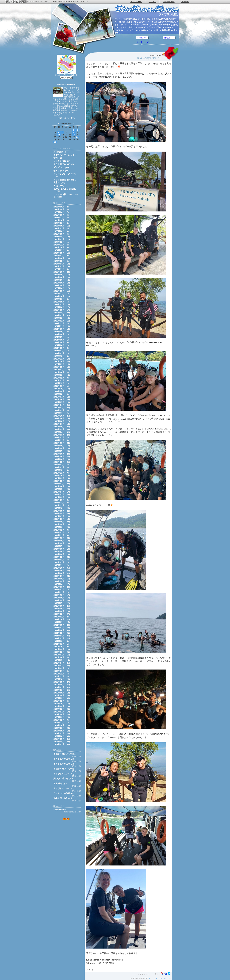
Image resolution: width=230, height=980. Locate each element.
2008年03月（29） (62, 717)
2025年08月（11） (62, 226)
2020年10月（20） (62, 362)
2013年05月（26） (62, 581)
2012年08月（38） (62, 600)
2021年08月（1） (62, 334)
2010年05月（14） (62, 660)
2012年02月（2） (62, 617)
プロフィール (66, 78)
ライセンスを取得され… (65, 793)
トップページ (136, 2)
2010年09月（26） (62, 649)
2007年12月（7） (62, 723)
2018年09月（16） (62, 419)
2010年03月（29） (62, 666)
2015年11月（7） (62, 505)
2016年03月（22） (62, 495)
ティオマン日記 (147, 10)
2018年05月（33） (62, 429)
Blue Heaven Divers (66, 84)
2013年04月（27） (62, 584)
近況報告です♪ (60, 783)
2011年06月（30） (62, 630)
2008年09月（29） (62, 706)
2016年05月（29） (62, 489)
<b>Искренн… (61, 810)
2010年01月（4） (62, 671)
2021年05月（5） (62, 343)
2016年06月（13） (62, 486)
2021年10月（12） (62, 329)
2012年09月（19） (62, 598)
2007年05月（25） (62, 739)
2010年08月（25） (62, 652)
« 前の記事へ (142, 38)
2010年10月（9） (62, 647)
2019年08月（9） (62, 394)
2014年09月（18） (62, 541)
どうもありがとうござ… (65, 759)
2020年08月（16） (62, 367)
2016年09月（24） (62, 478)
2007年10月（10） (62, 725)
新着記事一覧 (169, 2)
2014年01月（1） (62, 562)
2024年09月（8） (62, 250)
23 (77, 137)
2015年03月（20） (62, 527)
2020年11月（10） (62, 359)
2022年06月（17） (62, 307)
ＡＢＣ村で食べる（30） (65, 164)
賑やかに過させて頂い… (65, 779)
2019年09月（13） (62, 391)
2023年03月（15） (62, 291)
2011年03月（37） (62, 638)
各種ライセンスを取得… (65, 754)
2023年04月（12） (62, 288)
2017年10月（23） (62, 443)
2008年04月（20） (62, 714)
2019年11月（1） (62, 386)
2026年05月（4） (62, 209)
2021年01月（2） (62, 353)
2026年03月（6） (62, 215)
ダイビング (142, 42)
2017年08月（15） (62, 448)
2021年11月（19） (62, 326)
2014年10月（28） (62, 538)
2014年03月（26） (62, 557)
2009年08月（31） (62, 685)
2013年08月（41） (62, 573)
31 (55, 142)
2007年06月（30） (62, 736)
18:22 (150, 978)
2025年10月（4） (62, 220)
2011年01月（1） (62, 644)
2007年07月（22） (62, 733)
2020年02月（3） (62, 378)
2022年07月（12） (62, 304)
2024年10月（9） (62, 247)
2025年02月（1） (62, 242)
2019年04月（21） (62, 405)
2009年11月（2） (62, 676)
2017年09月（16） (62, 446)
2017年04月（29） (62, 459)
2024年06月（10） (62, 258)
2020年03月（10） (62, 375)
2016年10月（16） (62, 476)
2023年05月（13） (62, 285)
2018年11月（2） (62, 413)
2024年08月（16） (62, 253)
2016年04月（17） (62, 492)
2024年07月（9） (62, 256)
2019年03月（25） (62, 408)
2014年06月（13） (62, 549)
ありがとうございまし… (65, 774)
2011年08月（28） (62, 625)
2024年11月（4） (62, 245)
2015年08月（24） (62, 514)
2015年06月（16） (62, 519)
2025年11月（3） (62, 218)
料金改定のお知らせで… (65, 798)
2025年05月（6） (62, 234)
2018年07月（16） (62, 424)
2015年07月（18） (62, 516)
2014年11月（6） (62, 535)
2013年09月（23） (62, 571)
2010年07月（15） (62, 655)
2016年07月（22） (62, 484)
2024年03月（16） (62, 266)
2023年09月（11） (62, 275)
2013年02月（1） (62, 590)
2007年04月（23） (62, 742)
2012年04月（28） (62, 611)
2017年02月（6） (62, 465)
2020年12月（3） (62, 356)
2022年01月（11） (62, 321)
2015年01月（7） (62, 533)
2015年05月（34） (62, 522)
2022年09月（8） (62, 299)
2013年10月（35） (62, 568)
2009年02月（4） (62, 701)
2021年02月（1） (62, 351)
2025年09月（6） (62, 223)
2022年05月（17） (62, 310)
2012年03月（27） (62, 614)
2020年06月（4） (62, 372)
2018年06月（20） (62, 427)
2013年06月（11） (62, 579)
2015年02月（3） (62, 530)
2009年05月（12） (62, 693)
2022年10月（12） (62, 296)
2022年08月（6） (62, 302)
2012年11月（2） (62, 592)
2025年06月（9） (62, 231)
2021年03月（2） (62, 348)
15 (74, 135)
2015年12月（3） (62, 503)
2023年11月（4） (62, 269)
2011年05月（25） (62, 633)
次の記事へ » (169, 38)
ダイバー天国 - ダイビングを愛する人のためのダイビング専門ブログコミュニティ (49, 2)
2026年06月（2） (62, 207)
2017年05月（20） (62, 457)
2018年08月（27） (62, 421)
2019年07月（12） (62, 397)
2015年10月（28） (62, 508)
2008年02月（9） (62, 720)
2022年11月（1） (62, 294)
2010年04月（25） (62, 663)
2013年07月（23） (62, 576)
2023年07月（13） (62, 280)
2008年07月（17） (62, 712)
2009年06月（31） (62, 690)
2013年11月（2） (62, 565)
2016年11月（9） (62, 473)
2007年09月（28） (62, 728)
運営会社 (185, 2)
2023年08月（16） (62, 277)
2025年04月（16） (62, 237)
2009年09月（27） (62, 682)
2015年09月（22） (62, 511)
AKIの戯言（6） (61, 152)
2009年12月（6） (62, 674)
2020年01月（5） (62, 381)
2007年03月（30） (62, 744)
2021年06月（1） (62, 340)
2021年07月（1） (62, 337)
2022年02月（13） (62, 318)
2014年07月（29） (62, 546)
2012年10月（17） (62, 595)
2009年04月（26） (62, 695)
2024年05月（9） (62, 261)
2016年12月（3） (62, 470)
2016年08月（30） (62, 481)
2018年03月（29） (62, 435)
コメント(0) (158, 978)
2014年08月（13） (62, 543)
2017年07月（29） (62, 451)
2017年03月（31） (62, 462)
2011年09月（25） (62, 622)
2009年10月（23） (62, 679)
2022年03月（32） (62, 315)
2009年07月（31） (62, 687)
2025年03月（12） (62, 239)
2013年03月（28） (62, 587)
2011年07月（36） (62, 628)
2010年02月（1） (62, 668)
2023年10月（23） (62, 272)
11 (59, 135)
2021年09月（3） (62, 332)
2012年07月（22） (62, 603)
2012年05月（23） (62, 609)
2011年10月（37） (62, 619)
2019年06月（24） (62, 400)
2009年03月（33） (62, 698)
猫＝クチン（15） (62, 171)
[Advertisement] (66, 841)
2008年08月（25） (62, 709)
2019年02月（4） (62, 410)
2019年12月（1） (62, 383)
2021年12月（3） (62, 323)
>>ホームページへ (66, 118)
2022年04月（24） (62, 313)
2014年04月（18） (62, 554)
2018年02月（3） (62, 438)
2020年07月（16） (62, 370)
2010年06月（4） (62, 657)
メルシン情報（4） (62, 161)
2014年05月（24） (62, 552)
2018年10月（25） (62, 416)
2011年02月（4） (62, 641)
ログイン (153, 2)
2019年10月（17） (62, 389)
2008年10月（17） (62, 704)
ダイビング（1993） (63, 167)
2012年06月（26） (62, 606)
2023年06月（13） (62, 283)
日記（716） (59, 186)
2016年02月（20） (62, 497)
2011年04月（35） (62, 636)
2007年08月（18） (62, 731)
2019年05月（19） (62, 402)
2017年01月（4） (62, 467)
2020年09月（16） (62, 364)
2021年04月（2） (62, 345)
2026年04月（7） (62, 212)
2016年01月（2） (62, 500)
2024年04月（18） (62, 264)
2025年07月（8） (62, 228)
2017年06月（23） (62, 454)
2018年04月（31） (62, 432)
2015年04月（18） (62, 524)
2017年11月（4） (62, 440)
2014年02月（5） (62, 560)
